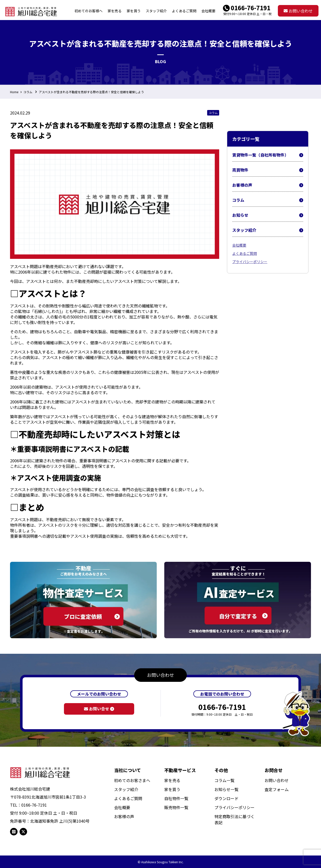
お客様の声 (268, 185)
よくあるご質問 (245, 253)
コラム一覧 (224, 780)
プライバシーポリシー (250, 262)
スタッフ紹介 (268, 230)
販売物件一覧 (176, 807)
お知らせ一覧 (226, 789)
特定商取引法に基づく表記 (234, 819)
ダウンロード (226, 798)
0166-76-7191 (251, 8)
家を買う (172, 789)
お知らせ (268, 215)
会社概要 (239, 245)
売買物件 (268, 170)
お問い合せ (99, 709)
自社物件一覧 (176, 798)
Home (14, 92)
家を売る (172, 780)
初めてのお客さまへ (132, 780)
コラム (28, 92)
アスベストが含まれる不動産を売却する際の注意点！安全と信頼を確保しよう (91, 92)
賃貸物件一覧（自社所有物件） (268, 155)
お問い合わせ (298, 11)
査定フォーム (277, 789)
